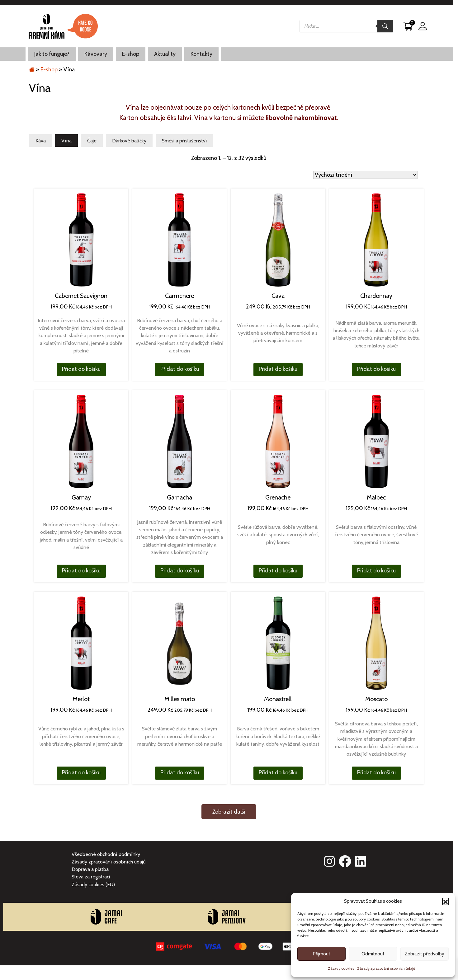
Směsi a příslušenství (184, 141)
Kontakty (201, 54)
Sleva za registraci (91, 877)
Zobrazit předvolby (425, 954)
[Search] (385, 26)
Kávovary (96, 54)
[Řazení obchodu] (365, 175)
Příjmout (322, 954)
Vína (66, 141)
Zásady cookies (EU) (93, 884)
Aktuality (165, 54)
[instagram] (329, 861)
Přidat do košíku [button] (81, 369)
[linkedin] (361, 861)
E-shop (131, 54)
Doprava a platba (90, 869)
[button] (446, 901)
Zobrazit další (229, 812)
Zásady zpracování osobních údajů (386, 968)
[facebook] (345, 861)
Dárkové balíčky (129, 141)
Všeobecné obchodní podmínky (106, 854)
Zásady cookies (341, 968)
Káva (41, 141)
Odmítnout (373, 954)
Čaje (92, 141)
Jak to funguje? (52, 54)
